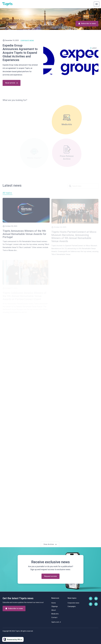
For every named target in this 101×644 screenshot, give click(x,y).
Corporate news (27, 41)
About (54, 610)
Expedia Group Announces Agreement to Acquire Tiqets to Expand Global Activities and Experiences (20, 53)
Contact (54, 617)
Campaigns (72, 606)
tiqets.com (55, 622)
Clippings (55, 606)
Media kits (55, 614)
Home (54, 603)
